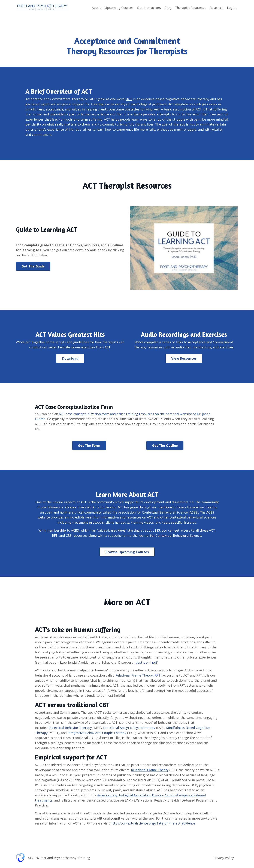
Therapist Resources (190, 8)
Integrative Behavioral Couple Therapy (97, 734)
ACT (130, 99)
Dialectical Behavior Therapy (70, 729)
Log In (232, 8)
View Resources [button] (184, 359)
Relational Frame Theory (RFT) (138, 676)
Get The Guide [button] (33, 266)
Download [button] (70, 359)
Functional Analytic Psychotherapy (129, 729)
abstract (142, 663)
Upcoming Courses (119, 8)
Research (217, 8)
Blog (168, 8)
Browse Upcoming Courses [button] (127, 552)
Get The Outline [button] (165, 446)
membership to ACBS (63, 531)
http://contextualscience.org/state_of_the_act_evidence (153, 825)
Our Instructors (149, 8)
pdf (155, 663)
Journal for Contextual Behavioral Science (170, 536)
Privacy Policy (223, 859)
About (96, 8)
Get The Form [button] (89, 446)
